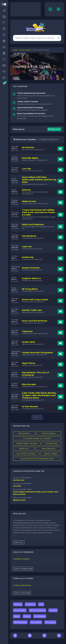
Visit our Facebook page (23, 569)
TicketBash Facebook (21, 559)
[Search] (36, 38)
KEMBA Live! (24, 448)
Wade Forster (19, 500)
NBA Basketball (20, 622)
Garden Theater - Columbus (27, 443)
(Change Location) (48, 139)
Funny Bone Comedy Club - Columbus (37, 438)
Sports (17, 616)
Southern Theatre (51, 454)
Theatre (27, 616)
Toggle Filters (54, 129)
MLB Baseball (40, 616)
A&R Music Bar (24, 433)
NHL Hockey (50, 622)
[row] (37, 148)
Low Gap (17, 486)
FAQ (41, 604)
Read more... (19, 542)
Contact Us (30, 604)
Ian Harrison (19, 480)
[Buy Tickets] (60, 149)
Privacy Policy (20, 610)
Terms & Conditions (37, 610)
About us (18, 604)
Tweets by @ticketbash (22, 585)
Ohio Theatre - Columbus (26, 454)
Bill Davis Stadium (49, 433)
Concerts (53, 610)
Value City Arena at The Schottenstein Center (37, 459)
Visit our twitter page (22, 593)
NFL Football (36, 622)
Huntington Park (51, 443)
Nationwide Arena (48, 448)
